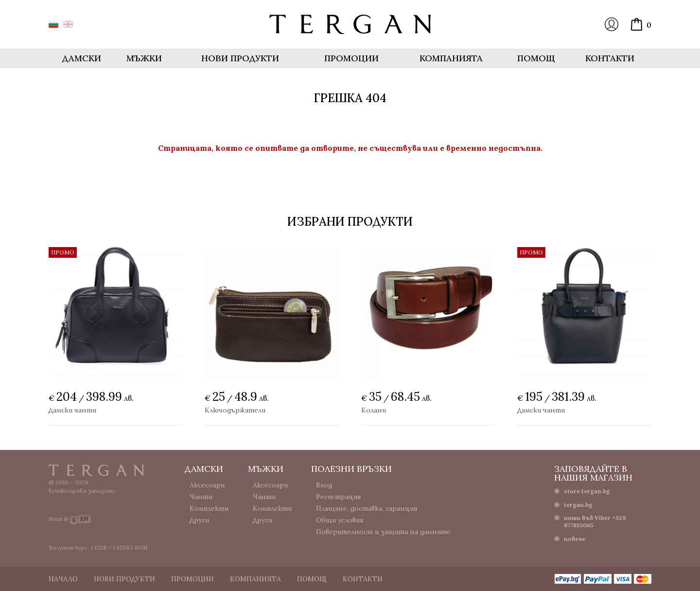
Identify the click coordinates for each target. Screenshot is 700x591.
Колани (374, 410)
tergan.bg (578, 505)
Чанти (201, 497)
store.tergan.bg (587, 491)
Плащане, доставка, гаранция (367, 508)
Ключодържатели (235, 410)
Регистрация (339, 497)
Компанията (451, 58)
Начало (63, 579)
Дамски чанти (72, 410)
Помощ (536, 58)
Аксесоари (207, 485)
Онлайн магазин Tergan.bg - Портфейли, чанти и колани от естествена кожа (350, 24)
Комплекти (209, 508)
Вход (612, 24)
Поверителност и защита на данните (383, 532)
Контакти (610, 58)
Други (199, 520)
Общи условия (340, 520)
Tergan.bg (96, 470)
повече (575, 539)
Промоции (351, 58)
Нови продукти (240, 58)
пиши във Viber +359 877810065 (595, 521)
